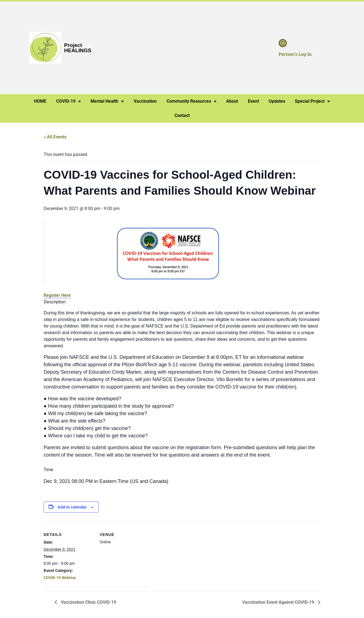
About (232, 101)
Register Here (57, 295)
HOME (40, 101)
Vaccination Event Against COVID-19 (279, 602)
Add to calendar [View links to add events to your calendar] (72, 507)
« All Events (55, 137)
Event (253, 101)
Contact (182, 115)
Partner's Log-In (295, 54)
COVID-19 (69, 101)
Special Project (312, 101)
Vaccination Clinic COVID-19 (88, 602)
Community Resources (192, 101)
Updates (277, 101)
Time (48, 470)
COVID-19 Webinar (60, 578)
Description (55, 302)
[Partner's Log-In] (283, 43)
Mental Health (107, 101)
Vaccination (145, 101)
